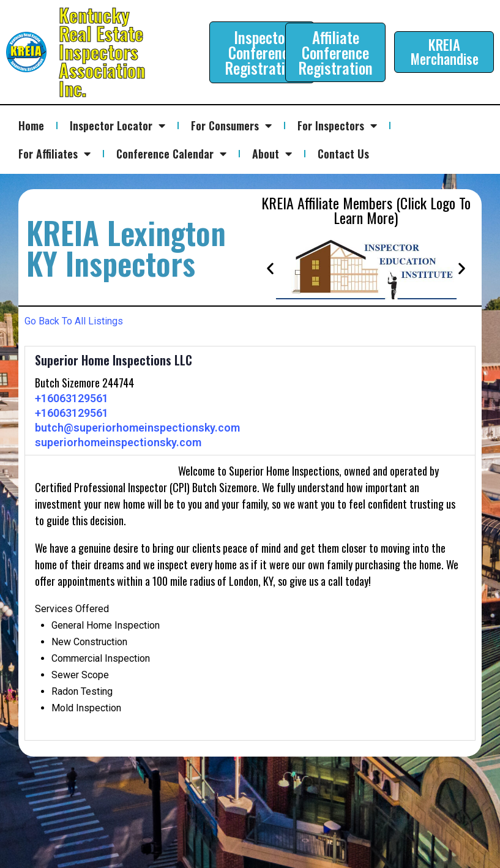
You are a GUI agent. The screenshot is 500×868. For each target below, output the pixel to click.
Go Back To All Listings (74, 321)
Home (31, 125)
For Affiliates (54, 154)
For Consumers (231, 125)
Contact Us (343, 154)
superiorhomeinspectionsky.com (118, 442)
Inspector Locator (118, 125)
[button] (270, 268)
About (272, 154)
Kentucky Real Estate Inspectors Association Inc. (102, 52)
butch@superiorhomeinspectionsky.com (137, 428)
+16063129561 (72, 398)
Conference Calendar (171, 154)
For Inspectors (337, 125)
